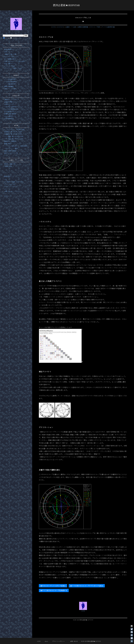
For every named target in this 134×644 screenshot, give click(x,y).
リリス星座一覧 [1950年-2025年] (14, 136)
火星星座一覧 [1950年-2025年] (13, 134)
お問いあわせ (74, 641)
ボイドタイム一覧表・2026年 (13, 68)
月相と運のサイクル (10, 64)
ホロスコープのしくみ (11, 56)
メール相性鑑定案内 (10, 84)
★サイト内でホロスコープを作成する (54, 590)
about (6, 189)
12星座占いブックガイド (11, 99)
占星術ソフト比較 (71, 27)
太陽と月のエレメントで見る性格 (14, 61)
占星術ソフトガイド (10, 104)
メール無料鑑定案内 (10, 79)
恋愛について (8, 52)
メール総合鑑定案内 (10, 82)
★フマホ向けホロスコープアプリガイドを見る (87, 586)
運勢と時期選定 (9, 86)
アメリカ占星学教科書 (108, 27)
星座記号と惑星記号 (10, 141)
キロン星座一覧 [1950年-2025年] (14, 139)
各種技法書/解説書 (10, 114)
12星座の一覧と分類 (10, 54)
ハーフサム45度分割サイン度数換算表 (16, 146)
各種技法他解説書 (83, 27)
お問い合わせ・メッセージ (12, 191)
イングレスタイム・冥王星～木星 (14, 129)
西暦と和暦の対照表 (10, 151)
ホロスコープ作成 (95, 27)
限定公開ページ (9, 176)
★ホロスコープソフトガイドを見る (53, 586)
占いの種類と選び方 (10, 59)
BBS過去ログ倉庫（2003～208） (14, 182)
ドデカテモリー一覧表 (11, 148)
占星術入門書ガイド (10, 102)
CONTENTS (61, 27)
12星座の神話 (8, 166)
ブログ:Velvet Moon (10, 184)
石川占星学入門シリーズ (12, 111)
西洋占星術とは (9, 49)
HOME (53, 27)
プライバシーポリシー (11, 186)
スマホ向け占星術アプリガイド (14, 107)
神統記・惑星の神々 (10, 164)
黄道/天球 (7, 144)
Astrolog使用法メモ (10, 116)
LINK (5, 179)
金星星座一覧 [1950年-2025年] (13, 132)
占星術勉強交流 (9, 118)
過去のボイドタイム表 (11, 153)
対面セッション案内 (10, 89)
